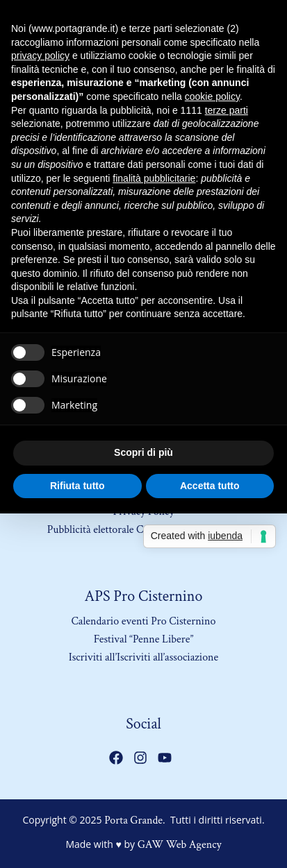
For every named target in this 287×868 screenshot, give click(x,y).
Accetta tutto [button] (210, 486)
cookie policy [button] (212, 96)
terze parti (227, 110)
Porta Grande (133, 820)
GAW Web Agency (180, 845)
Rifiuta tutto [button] (77, 486)
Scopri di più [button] (143, 452)
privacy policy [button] (40, 56)
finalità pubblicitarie (154, 178)
